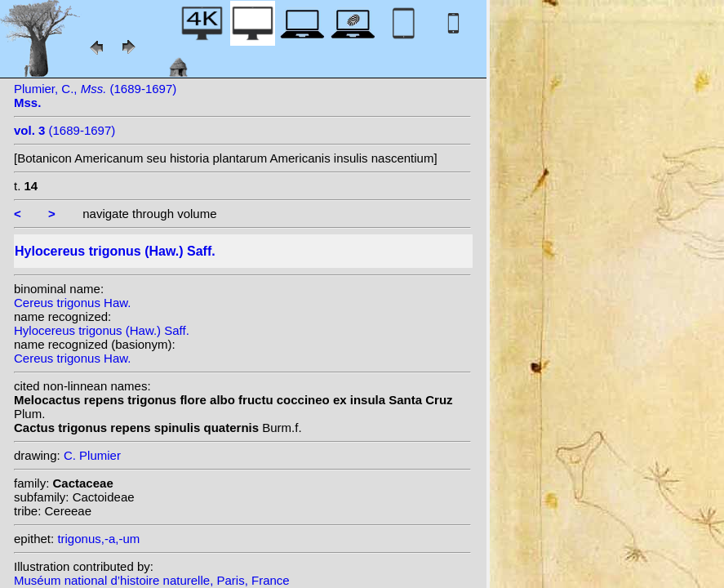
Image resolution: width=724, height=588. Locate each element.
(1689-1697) (64, 130)
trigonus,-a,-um (98, 539)
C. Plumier (92, 455)
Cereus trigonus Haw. (72, 303)
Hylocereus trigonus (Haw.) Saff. (102, 330)
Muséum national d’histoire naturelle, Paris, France (152, 580)
